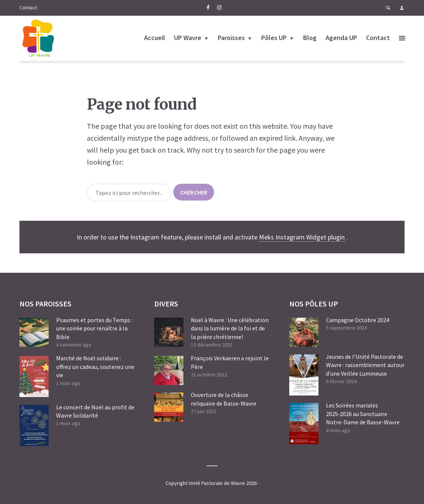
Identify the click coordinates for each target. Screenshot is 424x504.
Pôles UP (274, 38)
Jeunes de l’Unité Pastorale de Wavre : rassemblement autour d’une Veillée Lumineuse (365, 365)
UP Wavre (188, 38)
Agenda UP (341, 38)
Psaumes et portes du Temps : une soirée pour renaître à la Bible (94, 328)
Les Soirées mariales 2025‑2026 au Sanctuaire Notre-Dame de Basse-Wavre (363, 414)
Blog (310, 38)
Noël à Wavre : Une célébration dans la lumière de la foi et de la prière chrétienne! (230, 328)
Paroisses (231, 38)
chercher (194, 192)
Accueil (155, 38)
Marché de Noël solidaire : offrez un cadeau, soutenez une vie (95, 366)
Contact (28, 7)
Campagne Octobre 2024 (358, 320)
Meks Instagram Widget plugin (303, 237)
